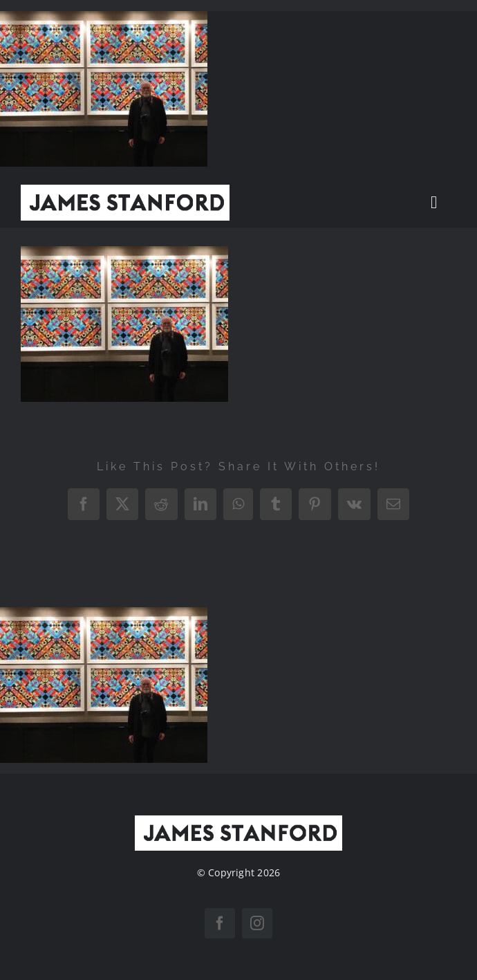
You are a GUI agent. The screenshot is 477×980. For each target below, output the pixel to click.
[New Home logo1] (125, 190)
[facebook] (220, 923)
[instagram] (257, 923)
